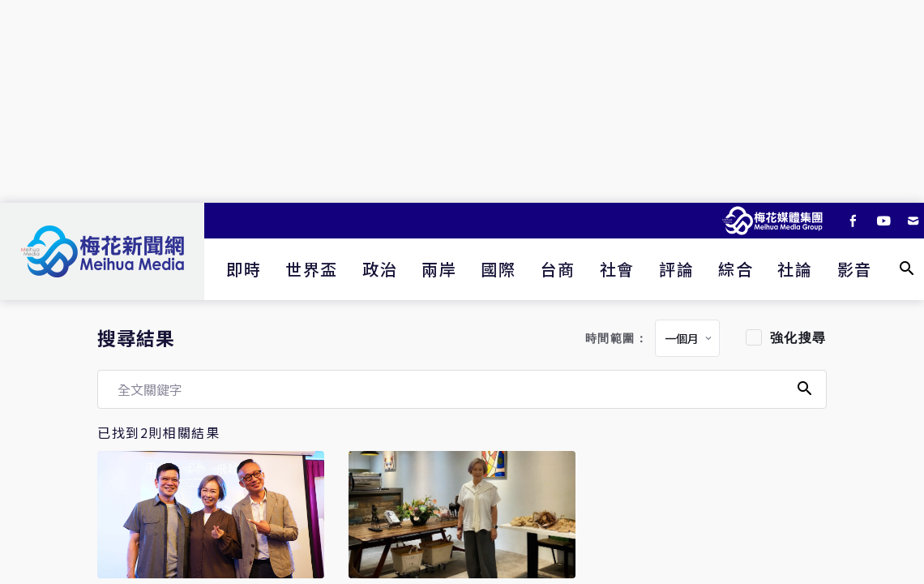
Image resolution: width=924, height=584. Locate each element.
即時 (244, 269)
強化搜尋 (798, 338)
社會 (617, 269)
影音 (855, 269)
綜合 (736, 269)
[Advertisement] (462, 101)
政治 (380, 269)
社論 (795, 269)
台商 (558, 269)
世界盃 (312, 269)
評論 (676, 269)
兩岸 (439, 269)
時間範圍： (617, 339)
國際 (498, 269)
